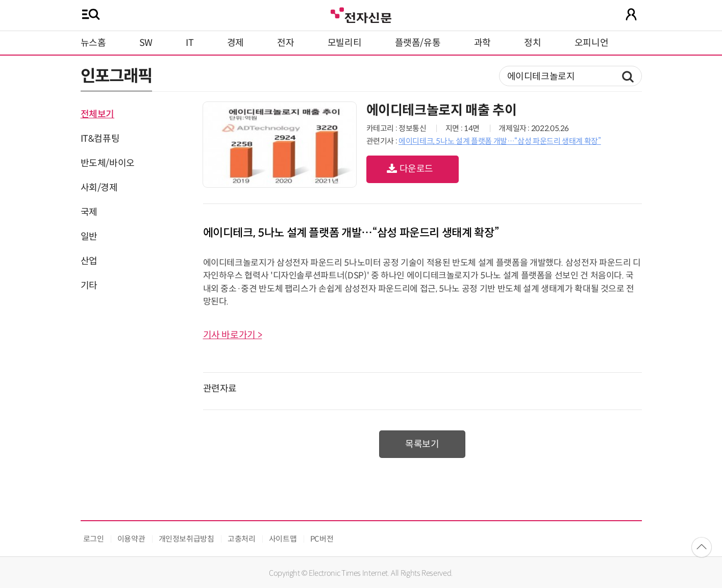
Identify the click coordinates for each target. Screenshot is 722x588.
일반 (89, 237)
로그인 (94, 539)
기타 (89, 286)
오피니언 (592, 43)
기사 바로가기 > (233, 335)
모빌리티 (345, 43)
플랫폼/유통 (418, 43)
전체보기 (98, 114)
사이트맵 (283, 539)
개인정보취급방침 (186, 539)
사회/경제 (99, 188)
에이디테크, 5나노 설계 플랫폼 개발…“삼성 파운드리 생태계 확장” (500, 141)
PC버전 (322, 539)
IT (190, 43)
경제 (235, 43)
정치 (532, 43)
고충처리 (242, 539)
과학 (482, 43)
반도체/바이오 (108, 163)
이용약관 (131, 539)
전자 (285, 43)
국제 (89, 212)
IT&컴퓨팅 (100, 139)
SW (146, 43)
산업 (89, 261)
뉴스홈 (93, 43)
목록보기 (422, 444)
